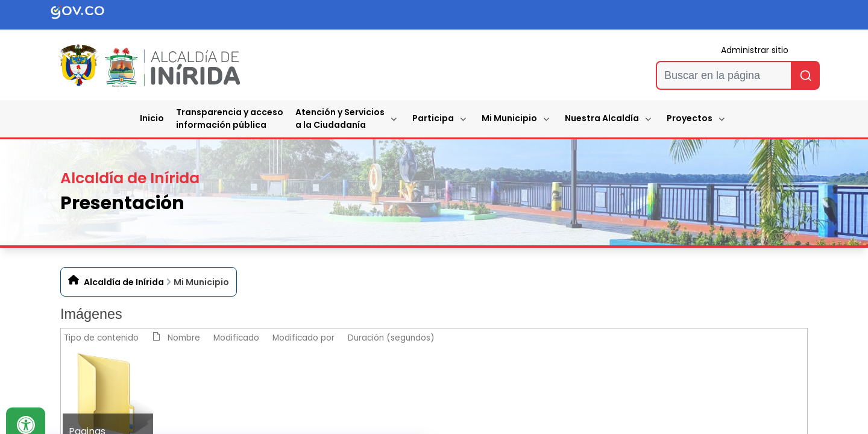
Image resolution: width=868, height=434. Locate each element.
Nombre (184, 338)
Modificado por (303, 338)
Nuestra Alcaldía (602, 118)
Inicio (152, 118)
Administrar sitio (755, 50)
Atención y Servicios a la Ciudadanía (340, 118)
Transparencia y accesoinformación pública (230, 118)
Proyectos (690, 118)
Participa (433, 118)
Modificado (236, 338)
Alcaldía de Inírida (124, 282)
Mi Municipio (509, 118)
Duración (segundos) (391, 338)
